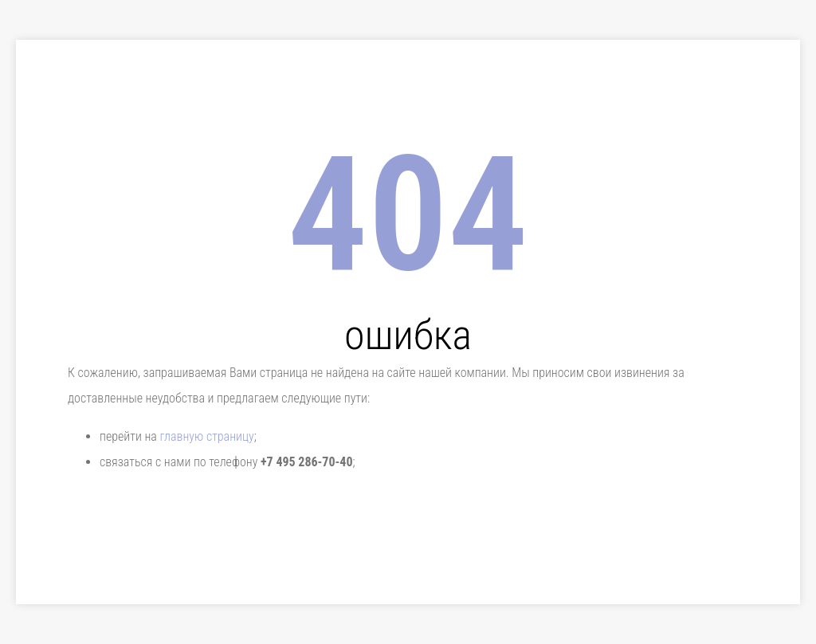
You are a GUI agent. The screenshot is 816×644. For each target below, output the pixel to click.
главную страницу (206, 436)
